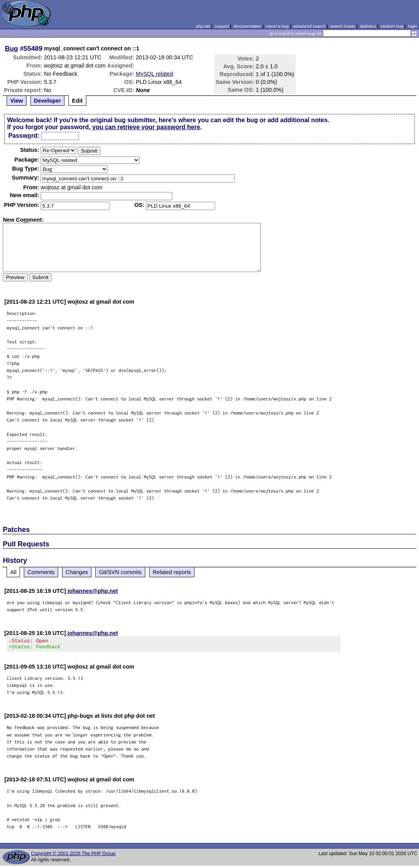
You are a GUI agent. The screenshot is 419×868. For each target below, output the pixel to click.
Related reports (172, 572)
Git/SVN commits (120, 572)
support (222, 26)
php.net (203, 26)
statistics (368, 26)
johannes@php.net (93, 591)
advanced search (309, 26)
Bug (12, 48)
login (413, 26)
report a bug (277, 26)
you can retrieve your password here (146, 127)
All (13, 572)
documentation (247, 26)
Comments (41, 572)
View (17, 101)
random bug (392, 26)
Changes (77, 572)
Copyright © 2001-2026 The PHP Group (73, 856)
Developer (48, 101)
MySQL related (154, 74)
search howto (342, 26)
